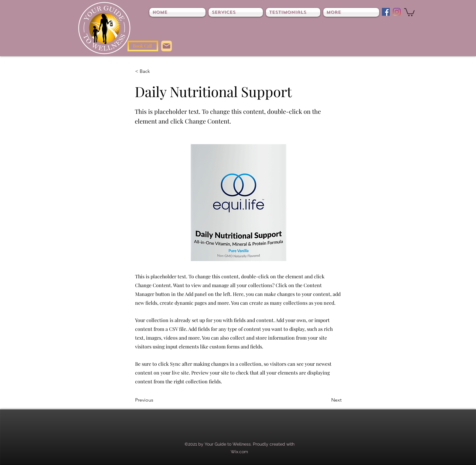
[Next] (326, 400)
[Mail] (167, 46)
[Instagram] (397, 12)
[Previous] (155, 400)
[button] (409, 12)
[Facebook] (386, 12)
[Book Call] (143, 46)
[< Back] (155, 71)
